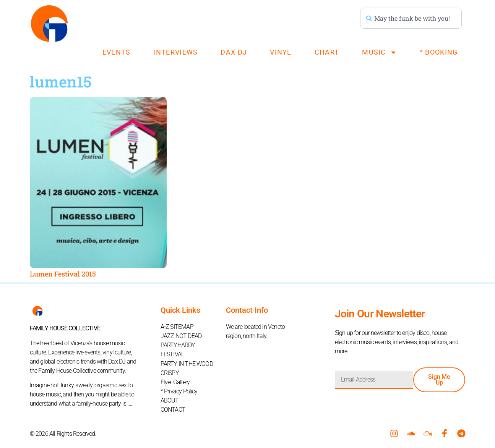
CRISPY (170, 373)
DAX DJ (234, 52)
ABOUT (170, 400)
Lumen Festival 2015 (63, 274)
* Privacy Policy (179, 391)
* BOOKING (439, 52)
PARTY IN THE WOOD (187, 363)
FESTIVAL (172, 354)
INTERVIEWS (175, 52)
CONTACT (173, 409)
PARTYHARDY (178, 345)
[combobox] (411, 18)
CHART (327, 52)
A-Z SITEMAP (177, 327)
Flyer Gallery (175, 382)
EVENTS (117, 52)
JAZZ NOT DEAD (181, 336)
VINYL (281, 52)
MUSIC (379, 52)
